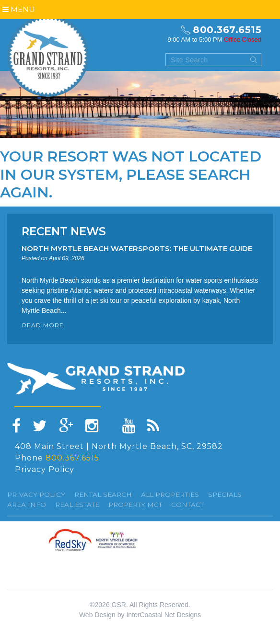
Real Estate (77, 505)
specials (225, 494)
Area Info (27, 505)
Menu (19, 9)
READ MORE (43, 325)
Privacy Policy (45, 469)
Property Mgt (135, 505)
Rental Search (103, 494)
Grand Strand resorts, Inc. (48, 56)
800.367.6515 (227, 30)
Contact (187, 505)
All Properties (170, 494)
